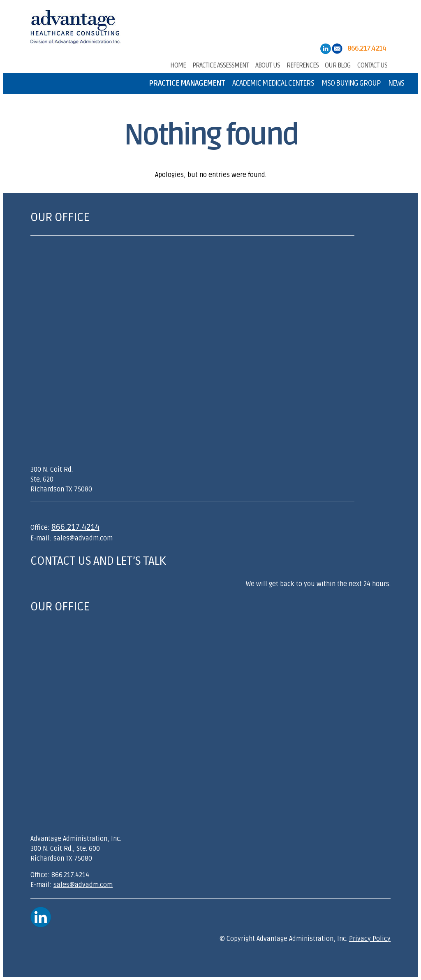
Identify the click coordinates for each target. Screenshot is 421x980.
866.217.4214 (75, 527)
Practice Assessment (221, 65)
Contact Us (372, 65)
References (303, 65)
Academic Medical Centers (273, 83)
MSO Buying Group (351, 83)
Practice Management (187, 83)
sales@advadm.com (83, 538)
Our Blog (338, 65)
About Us (268, 65)
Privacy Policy (370, 939)
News (396, 83)
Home (178, 65)
